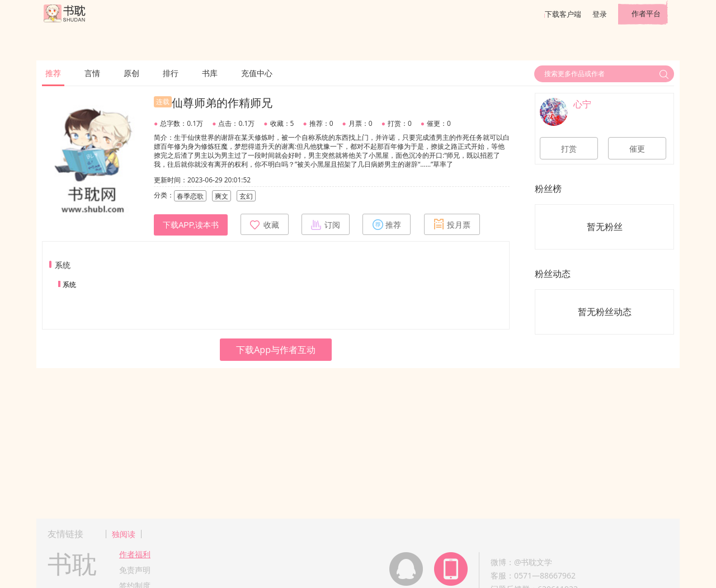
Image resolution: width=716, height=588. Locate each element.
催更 (637, 149)
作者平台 (646, 13)
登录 (600, 14)
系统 (69, 284)
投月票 (452, 224)
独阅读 (124, 534)
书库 (210, 73)
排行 (171, 73)
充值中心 (257, 73)
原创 (131, 73)
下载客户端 (563, 14)
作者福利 (135, 554)
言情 (92, 73)
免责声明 (135, 570)
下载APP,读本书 (191, 225)
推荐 (53, 73)
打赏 (569, 149)
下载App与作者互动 (276, 350)
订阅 (326, 224)
